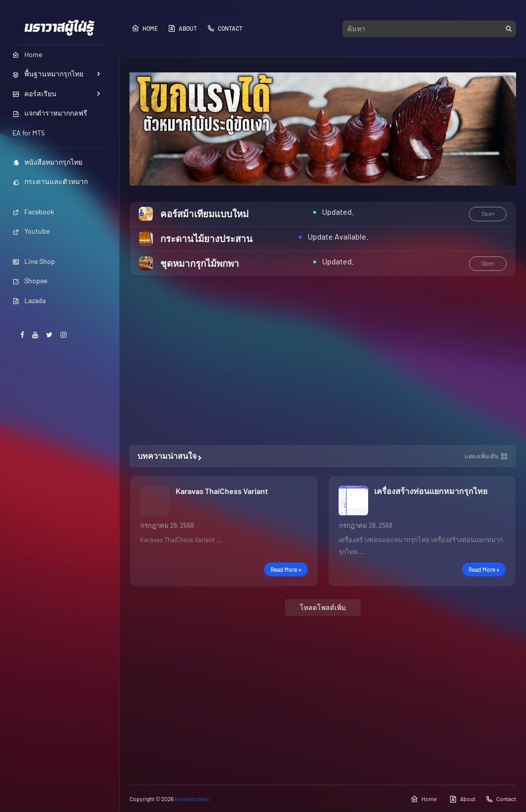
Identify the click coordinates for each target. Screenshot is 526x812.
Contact (225, 28)
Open (488, 213)
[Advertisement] (323, 361)
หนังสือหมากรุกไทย (47, 162)
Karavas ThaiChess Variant (222, 491)
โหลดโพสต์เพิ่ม (323, 607)
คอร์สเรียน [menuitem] (34, 94)
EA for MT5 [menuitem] (29, 133)
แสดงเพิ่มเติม (482, 456)
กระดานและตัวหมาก (50, 181)
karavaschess (192, 799)
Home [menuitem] (27, 54)
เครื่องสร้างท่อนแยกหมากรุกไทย (431, 491)
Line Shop (34, 261)
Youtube (31, 231)
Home (145, 28)
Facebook (33, 212)
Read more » (286, 569)
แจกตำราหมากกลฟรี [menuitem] (50, 113)
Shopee (30, 281)
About (182, 28)
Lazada (29, 300)
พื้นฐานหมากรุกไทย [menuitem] (48, 74)
